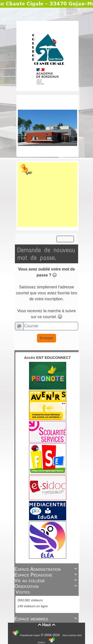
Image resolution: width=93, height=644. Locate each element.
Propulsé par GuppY (31, 635)
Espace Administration (47, 569)
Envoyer (46, 338)
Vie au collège (47, 580)
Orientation (47, 586)
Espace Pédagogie (47, 575)
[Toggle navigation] (65, 14)
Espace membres (47, 619)
